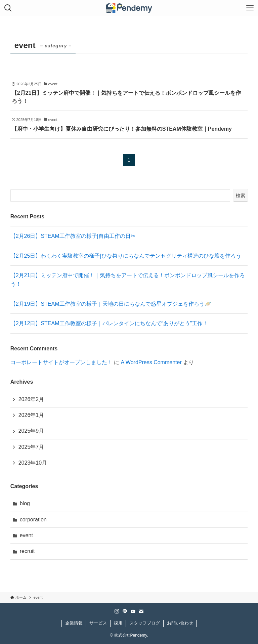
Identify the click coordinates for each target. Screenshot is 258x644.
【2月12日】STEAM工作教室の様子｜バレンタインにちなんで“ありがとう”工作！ (109, 323)
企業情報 (74, 623)
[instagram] (117, 611)
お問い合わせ (180, 623)
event (26, 535)
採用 (118, 623)
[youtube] (133, 611)
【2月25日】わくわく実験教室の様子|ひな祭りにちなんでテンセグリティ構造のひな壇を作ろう (126, 256)
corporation (33, 520)
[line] (125, 611)
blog (25, 503)
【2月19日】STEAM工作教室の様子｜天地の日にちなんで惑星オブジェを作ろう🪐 (111, 304)
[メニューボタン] (250, 8)
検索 (241, 196)
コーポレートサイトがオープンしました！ (61, 362)
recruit (27, 551)
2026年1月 (31, 415)
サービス (98, 623)
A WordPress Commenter (151, 362)
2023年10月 (33, 463)
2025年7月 (31, 447)
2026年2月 (31, 399)
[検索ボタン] (8, 8)
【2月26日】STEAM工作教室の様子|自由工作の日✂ (73, 236)
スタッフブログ (145, 623)
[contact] (141, 611)
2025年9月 (31, 431)
